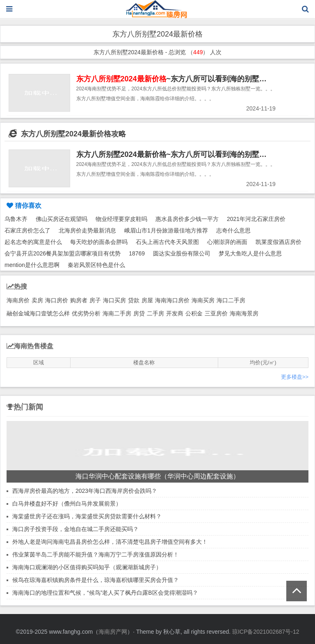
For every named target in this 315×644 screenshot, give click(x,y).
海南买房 (203, 300)
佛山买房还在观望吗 (62, 219)
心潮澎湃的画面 (227, 242)
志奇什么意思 (233, 230)
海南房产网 (113, 632)
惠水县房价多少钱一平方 (187, 219)
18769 (137, 253)
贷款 (134, 300)
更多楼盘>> (295, 377)
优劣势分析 (86, 313)
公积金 (194, 313)
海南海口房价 (172, 300)
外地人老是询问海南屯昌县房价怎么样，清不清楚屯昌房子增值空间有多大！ (110, 542)
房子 (95, 300)
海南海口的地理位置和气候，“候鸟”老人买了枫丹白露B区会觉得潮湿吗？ (105, 593)
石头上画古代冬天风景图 (167, 242)
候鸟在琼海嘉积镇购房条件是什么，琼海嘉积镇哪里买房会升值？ (96, 580)
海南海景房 (244, 313)
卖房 (37, 300)
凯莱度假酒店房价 (278, 242)
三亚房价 (216, 313)
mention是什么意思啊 (32, 265)
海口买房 (114, 300)
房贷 (139, 313)
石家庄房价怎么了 (27, 230)
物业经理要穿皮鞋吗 (121, 219)
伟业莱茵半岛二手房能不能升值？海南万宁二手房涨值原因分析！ (96, 554)
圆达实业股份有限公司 (182, 253)
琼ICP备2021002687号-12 (266, 632)
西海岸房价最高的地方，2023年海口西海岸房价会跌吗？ (85, 491)
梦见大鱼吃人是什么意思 (250, 253)
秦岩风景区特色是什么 (96, 265)
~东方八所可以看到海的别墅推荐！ (179, 79)
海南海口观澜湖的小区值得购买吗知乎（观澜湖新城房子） (87, 567)
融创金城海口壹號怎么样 (38, 313)
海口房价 (57, 300)
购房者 (79, 300)
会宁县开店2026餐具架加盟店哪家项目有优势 (63, 253)
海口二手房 (231, 300)
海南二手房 (117, 313)
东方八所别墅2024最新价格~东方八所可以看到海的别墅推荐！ (179, 154)
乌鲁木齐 (16, 219)
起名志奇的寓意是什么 (33, 242)
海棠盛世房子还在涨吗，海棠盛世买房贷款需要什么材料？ (87, 516)
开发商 (175, 313)
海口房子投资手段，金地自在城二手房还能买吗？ (75, 529)
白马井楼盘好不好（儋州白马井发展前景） (67, 504)
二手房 (155, 313)
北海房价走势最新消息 (87, 230)
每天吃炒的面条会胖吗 (99, 242)
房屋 (147, 300)
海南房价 (18, 300)
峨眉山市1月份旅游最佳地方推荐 (166, 230)
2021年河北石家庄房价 (256, 219)
